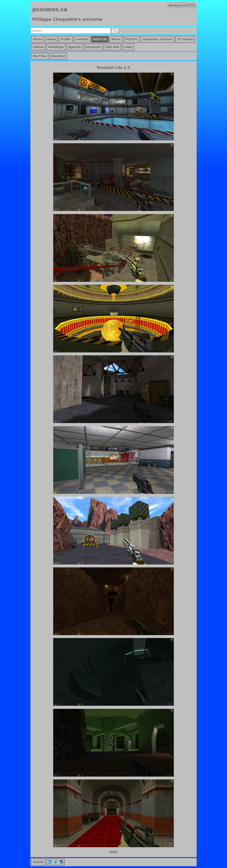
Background (178, 5)
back (113, 852)
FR (193, 5)
